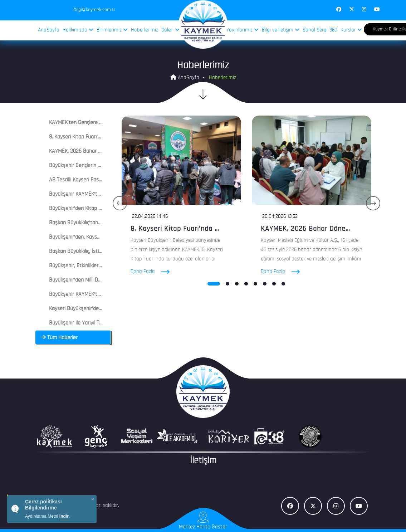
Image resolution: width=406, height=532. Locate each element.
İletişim (203, 461)
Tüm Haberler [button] (59, 338)
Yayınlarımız (243, 30)
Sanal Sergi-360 (320, 30)
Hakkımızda (78, 30)
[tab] (73, 123)
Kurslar (351, 30)
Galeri (170, 30)
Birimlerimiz (112, 30)
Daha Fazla (156, 272)
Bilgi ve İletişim (281, 30)
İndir (64, 516)
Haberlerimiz (145, 30)
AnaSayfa (49, 30)
